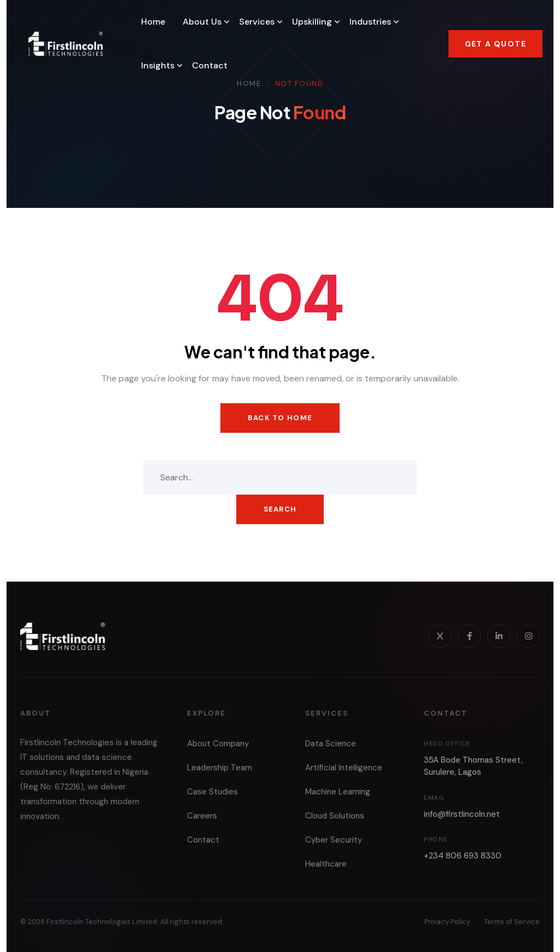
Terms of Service (512, 922)
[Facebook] (469, 636)
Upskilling (312, 22)
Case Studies (212, 792)
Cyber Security (334, 840)
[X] (440, 636)
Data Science (331, 744)
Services (257, 22)
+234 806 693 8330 (463, 856)
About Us (202, 22)
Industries (370, 22)
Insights (158, 65)
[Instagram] (528, 636)
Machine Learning (338, 792)
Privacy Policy (447, 922)
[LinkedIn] (499, 636)
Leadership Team (220, 768)
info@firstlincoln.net (462, 814)
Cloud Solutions (335, 816)
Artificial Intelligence (344, 768)
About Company (218, 744)
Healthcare (326, 864)
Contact (210, 65)
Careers (202, 816)
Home (153, 22)
